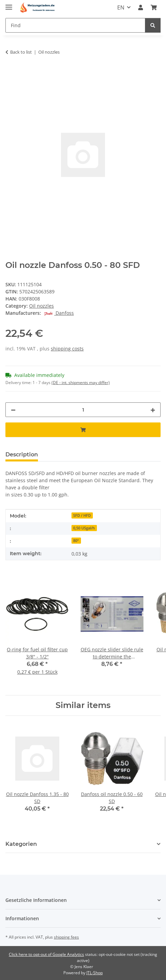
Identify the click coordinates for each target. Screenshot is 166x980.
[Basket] (154, 7)
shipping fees (66, 937)
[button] (141, 7)
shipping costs (67, 349)
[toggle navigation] (9, 4)
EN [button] (121, 7)
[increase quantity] (153, 410)
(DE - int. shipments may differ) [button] (81, 383)
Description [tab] (22, 455)
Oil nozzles (41, 306)
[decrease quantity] (13, 410)
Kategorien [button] (21, 844)
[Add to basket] (11, 73)
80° (76, 541)
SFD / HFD (82, 515)
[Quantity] (83, 410)
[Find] (75, 25)
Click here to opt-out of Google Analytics (46, 954)
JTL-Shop (95, 973)
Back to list (21, 52)
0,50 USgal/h (84, 528)
